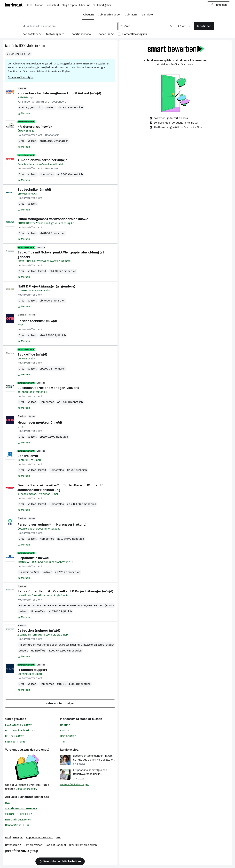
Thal (63, 742)
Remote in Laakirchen (18, 820)
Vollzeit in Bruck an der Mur (21, 809)
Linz (40, 108)
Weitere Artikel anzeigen (75, 784)
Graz (42, 46)
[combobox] (69, 26)
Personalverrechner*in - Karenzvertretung (51, 525)
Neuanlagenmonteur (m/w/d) (40, 422)
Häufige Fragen (14, 837)
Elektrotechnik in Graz (18, 725)
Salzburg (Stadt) (104, 605)
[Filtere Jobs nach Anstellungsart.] (59, 35)
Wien (55, 605)
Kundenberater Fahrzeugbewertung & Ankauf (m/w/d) (59, 93)
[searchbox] (69, 26)
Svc (7, 803)
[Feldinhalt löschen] (171, 26)
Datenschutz (13, 845)
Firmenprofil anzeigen (21, 77)
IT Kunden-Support (32, 670)
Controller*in (28, 456)
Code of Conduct (56, 845)
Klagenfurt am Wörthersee (35, 605)
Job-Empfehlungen (110, 15)
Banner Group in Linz (17, 825)
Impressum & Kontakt (39, 837)
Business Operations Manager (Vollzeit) (48, 388)
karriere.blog (69, 750)
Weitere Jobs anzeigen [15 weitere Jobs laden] (60, 703)
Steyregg (24, 108)
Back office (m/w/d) (32, 354)
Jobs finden (204, 26)
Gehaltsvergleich (26, 789)
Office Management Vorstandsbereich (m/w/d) (53, 219)
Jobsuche (88, 15)
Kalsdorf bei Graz (29, 572)
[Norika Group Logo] (22, 852)
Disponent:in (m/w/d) (33, 558)
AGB (58, 837)
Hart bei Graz (68, 736)
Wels (90, 605)
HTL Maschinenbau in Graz (21, 731)
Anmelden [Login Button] (219, 5)
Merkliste (147, 15)
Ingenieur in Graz (15, 742)
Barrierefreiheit (33, 845)
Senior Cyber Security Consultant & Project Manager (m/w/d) (65, 591)
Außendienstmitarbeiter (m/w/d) (43, 160)
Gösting (65, 725)
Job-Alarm (131, 15)
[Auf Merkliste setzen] (24, 113)
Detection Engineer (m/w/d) (39, 630)
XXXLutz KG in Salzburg (19, 814)
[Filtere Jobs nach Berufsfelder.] (34, 35)
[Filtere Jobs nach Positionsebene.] (85, 35)
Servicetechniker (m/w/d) (37, 321)
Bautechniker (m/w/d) (34, 189)
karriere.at (41, 797)
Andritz (64, 731)
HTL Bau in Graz (14, 736)
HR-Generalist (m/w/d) (35, 127)
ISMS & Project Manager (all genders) (46, 286)
